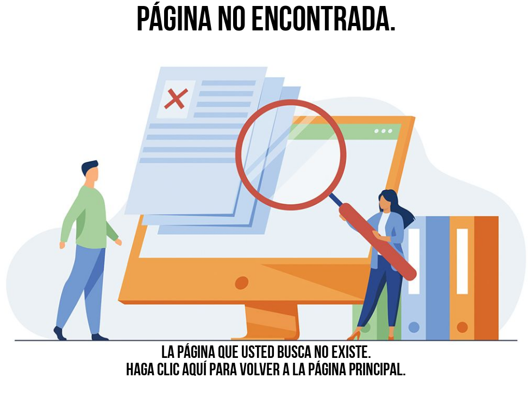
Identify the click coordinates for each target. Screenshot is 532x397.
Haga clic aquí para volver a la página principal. (266, 371)
